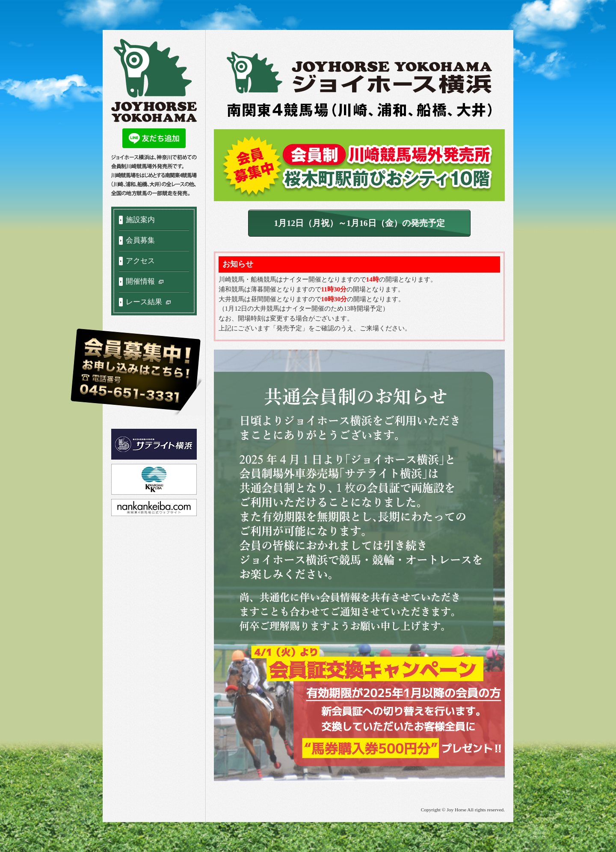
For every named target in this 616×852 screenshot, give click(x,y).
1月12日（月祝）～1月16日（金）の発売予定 (359, 223)
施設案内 (140, 220)
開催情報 (145, 281)
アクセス (140, 261)
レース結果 (149, 302)
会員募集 (140, 240)
